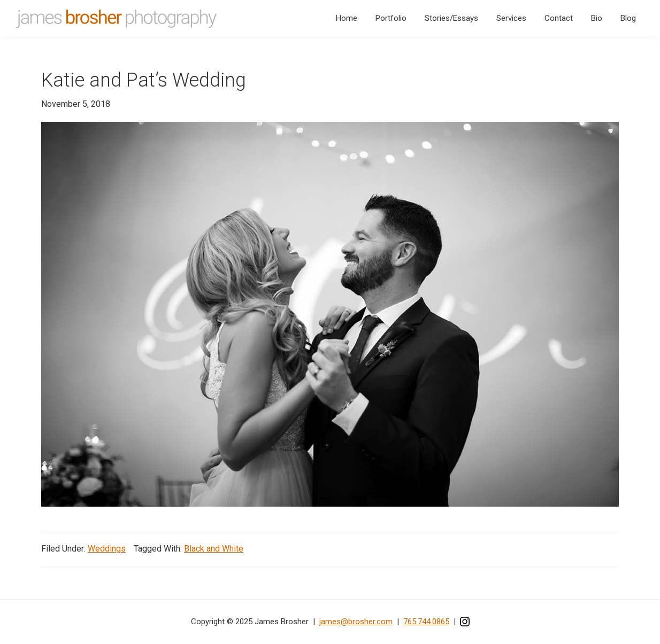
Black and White (214, 549)
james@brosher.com (356, 622)
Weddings (107, 549)
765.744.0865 (426, 622)
